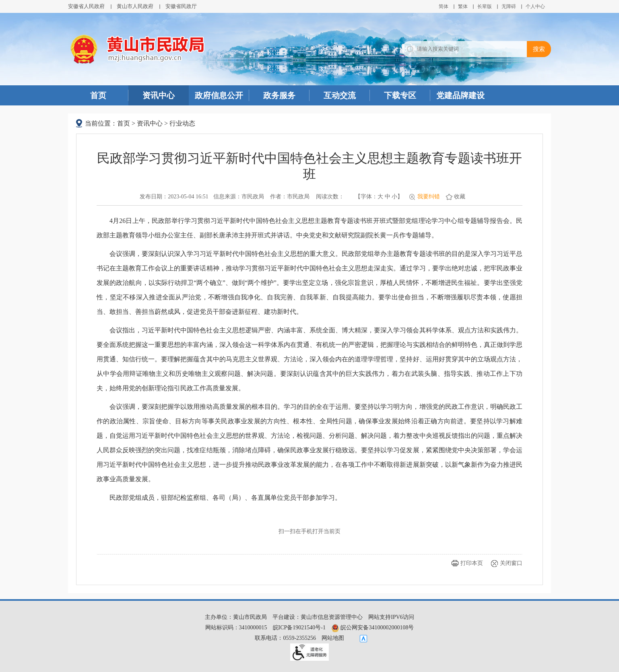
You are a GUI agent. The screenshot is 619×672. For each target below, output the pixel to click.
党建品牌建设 (460, 95)
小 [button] (394, 197)
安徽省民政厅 (181, 6)
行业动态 (182, 123)
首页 (98, 95)
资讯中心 (159, 95)
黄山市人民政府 (135, 6)
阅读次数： (330, 197)
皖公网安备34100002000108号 (373, 628)
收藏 (460, 197)
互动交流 (340, 95)
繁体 (463, 6)
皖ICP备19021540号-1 (299, 628)
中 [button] (388, 197)
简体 (444, 6)
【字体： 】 (379, 197)
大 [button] (380, 197)
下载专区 (400, 95)
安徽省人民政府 (86, 6)
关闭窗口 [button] (511, 563)
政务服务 (279, 95)
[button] (485, 6)
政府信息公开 (219, 95)
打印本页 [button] (472, 563)
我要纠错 (429, 197)
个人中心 (535, 6)
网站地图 (333, 638)
